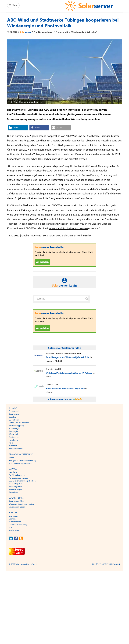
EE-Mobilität (14, 420)
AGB (11, 527)
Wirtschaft (92, 32)
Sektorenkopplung (16, 426)
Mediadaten (14, 530)
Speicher (12, 417)
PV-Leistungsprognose (18, 478)
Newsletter (13, 472)
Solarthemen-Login (17, 507)
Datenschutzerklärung (18, 525)
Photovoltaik (62, 32)
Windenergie (78, 32)
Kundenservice (15, 522)
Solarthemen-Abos (17, 501)
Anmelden (42, 262)
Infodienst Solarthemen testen (21, 504)
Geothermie (14, 437)
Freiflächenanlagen (43, 32)
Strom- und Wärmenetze (19, 423)
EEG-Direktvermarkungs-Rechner (22, 481)
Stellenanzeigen (15, 489)
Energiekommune (16, 449)
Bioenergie (13, 431)
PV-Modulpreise (16, 484)
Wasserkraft (14, 434)
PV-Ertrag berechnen (17, 475)
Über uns (13, 519)
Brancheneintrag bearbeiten (20, 463)
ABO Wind (72, 136)
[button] (18, 128)
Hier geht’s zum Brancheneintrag (22, 461)
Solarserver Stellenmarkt (65, 348)
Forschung (13, 440)
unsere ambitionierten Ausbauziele (68, 228)
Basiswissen (14, 492)
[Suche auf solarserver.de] (87, 299)
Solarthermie (14, 414)
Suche (11, 458)
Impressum (13, 516)
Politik (11, 443)
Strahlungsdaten (16, 487)
